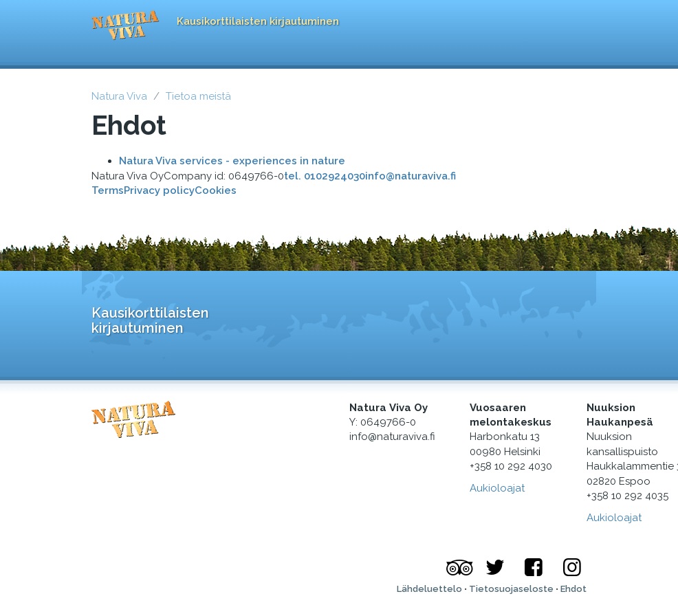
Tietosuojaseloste (511, 589)
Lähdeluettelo (429, 589)
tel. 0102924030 (325, 176)
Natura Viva (119, 96)
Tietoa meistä (198, 96)
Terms (108, 190)
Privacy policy (159, 190)
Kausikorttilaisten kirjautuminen (258, 21)
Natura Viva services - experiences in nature (232, 161)
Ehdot (573, 589)
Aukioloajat (614, 518)
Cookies (216, 190)
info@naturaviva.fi (411, 176)
